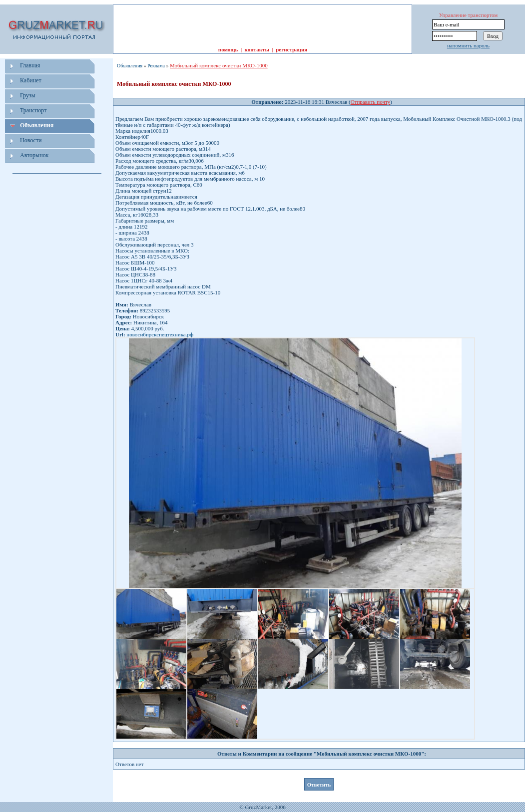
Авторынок (34, 155)
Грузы (28, 95)
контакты (257, 49)
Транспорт (33, 110)
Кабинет (31, 80)
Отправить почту (370, 102)
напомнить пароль (468, 45)
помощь (228, 49)
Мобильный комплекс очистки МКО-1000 (219, 65)
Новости (31, 140)
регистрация (291, 49)
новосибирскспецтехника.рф (160, 334)
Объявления (37, 125)
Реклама (156, 66)
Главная (30, 65)
